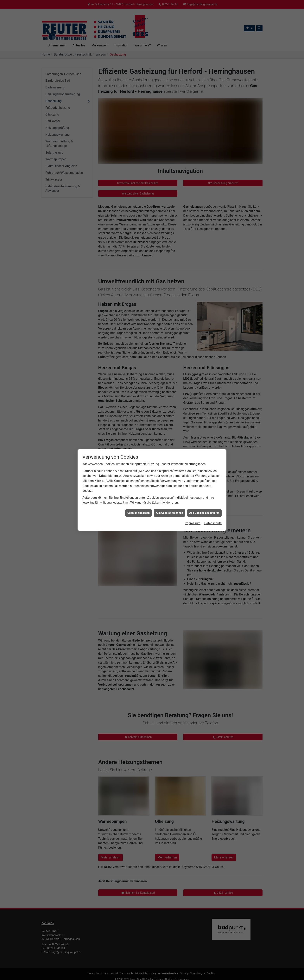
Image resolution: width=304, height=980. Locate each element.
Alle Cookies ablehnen (169, 513)
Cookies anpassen (139, 513)
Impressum (193, 523)
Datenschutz (213, 523)
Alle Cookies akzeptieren (204, 513)
